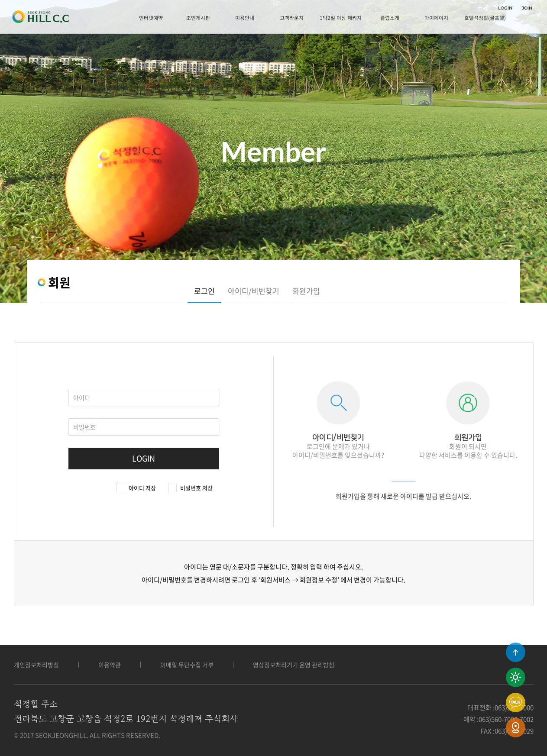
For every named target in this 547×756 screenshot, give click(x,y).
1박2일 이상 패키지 (341, 18)
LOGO (40, 17)
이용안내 (245, 18)
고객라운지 (292, 18)
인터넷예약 (151, 18)
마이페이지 (436, 18)
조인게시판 (198, 18)
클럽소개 (390, 18)
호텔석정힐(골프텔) (485, 18)
